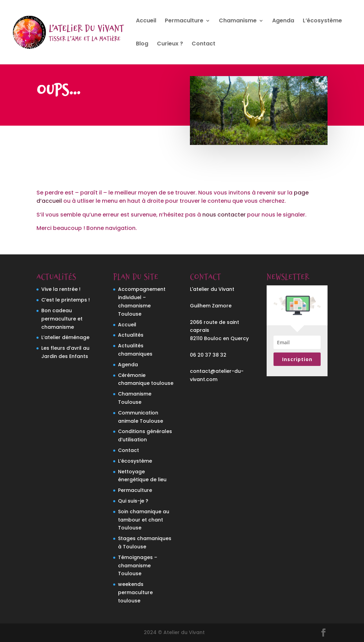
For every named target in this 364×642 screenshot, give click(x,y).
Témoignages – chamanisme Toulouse (138, 566)
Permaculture (184, 21)
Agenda (283, 21)
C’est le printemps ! (66, 300)
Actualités (131, 335)
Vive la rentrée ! (61, 289)
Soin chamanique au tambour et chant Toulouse (144, 520)
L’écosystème (322, 21)
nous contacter (224, 215)
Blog (142, 44)
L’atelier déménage (65, 337)
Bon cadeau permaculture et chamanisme (62, 319)
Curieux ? (170, 44)
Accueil (146, 21)
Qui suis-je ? (133, 501)
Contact (204, 44)
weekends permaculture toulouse (135, 592)
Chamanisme (238, 21)
